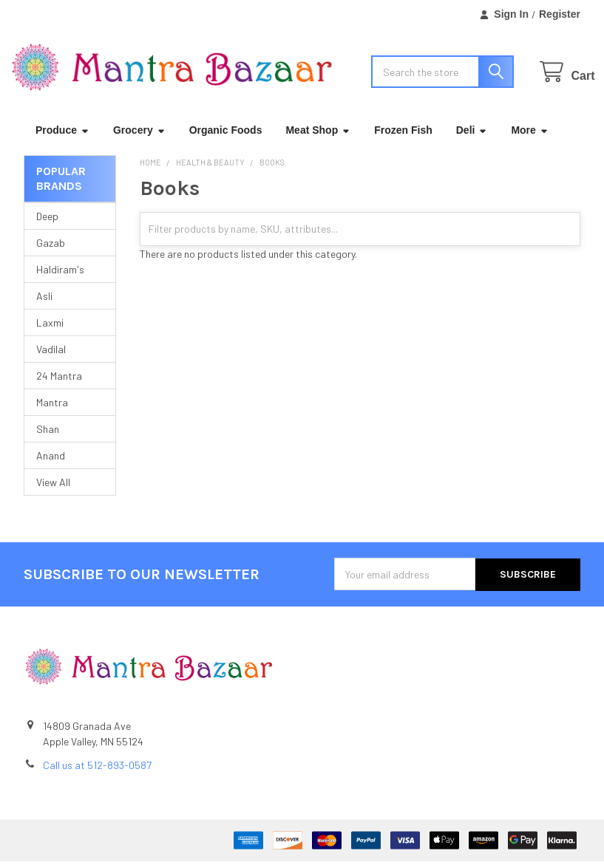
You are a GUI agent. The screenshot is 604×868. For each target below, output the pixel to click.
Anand (51, 464)
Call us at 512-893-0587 (97, 772)
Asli (44, 304)
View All (53, 490)
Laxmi (50, 331)
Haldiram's (60, 277)
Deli (472, 138)
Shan (48, 437)
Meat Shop (318, 138)
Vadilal (51, 357)
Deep (47, 224)
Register (560, 14)
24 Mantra (59, 384)
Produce (62, 138)
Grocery (139, 138)
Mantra (52, 410)
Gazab (51, 251)
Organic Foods (226, 138)
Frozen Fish (403, 138)
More (529, 138)
